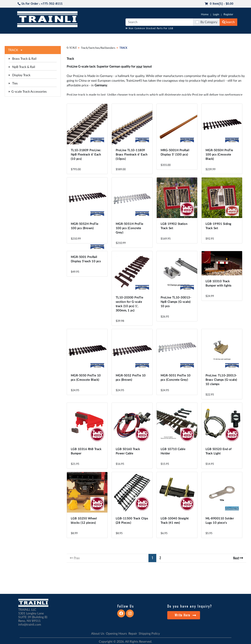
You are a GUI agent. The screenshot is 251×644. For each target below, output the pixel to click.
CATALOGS (42, 37)
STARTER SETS (208, 37)
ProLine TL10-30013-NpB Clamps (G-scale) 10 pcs (176, 302)
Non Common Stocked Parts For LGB (149, 28)
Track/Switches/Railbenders (98, 48)
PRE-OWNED (176, 37)
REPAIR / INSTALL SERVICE (147, 37)
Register (228, 14)
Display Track (20, 75)
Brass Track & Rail (23, 59)
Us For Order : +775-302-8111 (40, 4)
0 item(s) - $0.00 (219, 4)
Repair (133, 634)
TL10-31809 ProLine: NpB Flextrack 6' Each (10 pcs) (86, 155)
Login (216, 14)
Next (236, 558)
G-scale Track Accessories (28, 92)
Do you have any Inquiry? (190, 606)
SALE (192, 37)
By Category (209, 22)
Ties (13, 83)
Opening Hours (116, 634)
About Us (98, 634)
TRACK (123, 48)
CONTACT (227, 37)
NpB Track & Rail (22, 67)
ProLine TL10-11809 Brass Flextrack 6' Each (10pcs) (132, 155)
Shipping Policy (149, 634)
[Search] (159, 22)
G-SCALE (23, 37)
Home (205, 14)
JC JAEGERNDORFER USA (69, 37)
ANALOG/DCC (118, 37)
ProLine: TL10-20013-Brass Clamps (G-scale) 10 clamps (221, 380)
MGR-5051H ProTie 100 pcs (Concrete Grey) (130, 228)
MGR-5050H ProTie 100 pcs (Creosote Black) (219, 155)
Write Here (185, 615)
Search (228, 22)
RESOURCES (97, 37)
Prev (77, 558)
